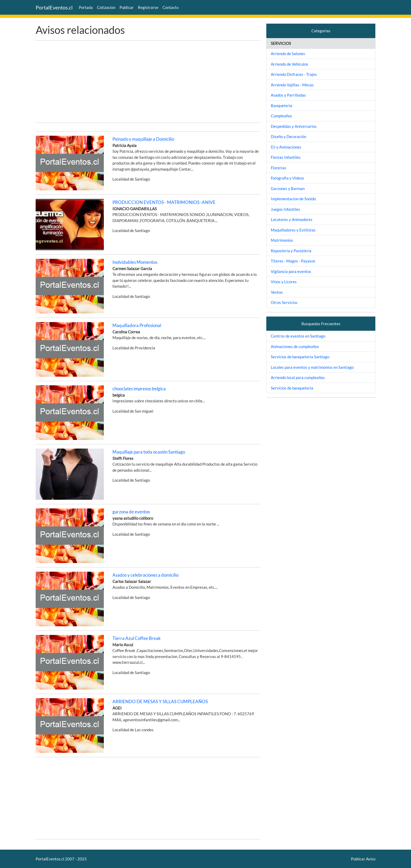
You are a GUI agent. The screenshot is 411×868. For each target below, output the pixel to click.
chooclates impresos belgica (139, 389)
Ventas (277, 292)
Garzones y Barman (288, 188)
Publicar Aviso (363, 859)
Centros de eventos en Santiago (298, 336)
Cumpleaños (281, 116)
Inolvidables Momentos (135, 262)
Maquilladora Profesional (137, 325)
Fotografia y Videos (287, 178)
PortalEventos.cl (54, 7)
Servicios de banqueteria (292, 388)
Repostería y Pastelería (291, 251)
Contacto (171, 7)
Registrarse (148, 7)
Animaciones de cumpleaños (295, 346)
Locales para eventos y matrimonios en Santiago (312, 367)
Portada (86, 7)
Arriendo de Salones (288, 54)
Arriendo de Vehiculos (290, 64)
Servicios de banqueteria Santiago (300, 357)
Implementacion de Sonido (293, 199)
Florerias (278, 168)
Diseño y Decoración (288, 136)
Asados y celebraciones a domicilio (145, 575)
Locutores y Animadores (292, 219)
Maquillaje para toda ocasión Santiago (149, 452)
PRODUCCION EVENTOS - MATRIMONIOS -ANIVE (164, 202)
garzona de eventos (131, 512)
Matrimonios (282, 240)
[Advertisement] (148, 82)
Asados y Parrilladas (288, 95)
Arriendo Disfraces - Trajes (294, 74)
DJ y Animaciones (286, 147)
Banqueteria (282, 106)
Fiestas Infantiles (286, 157)
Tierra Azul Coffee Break (137, 638)
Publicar (127, 7)
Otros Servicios (284, 302)
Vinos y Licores (284, 282)
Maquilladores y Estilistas (293, 230)
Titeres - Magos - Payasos (293, 261)
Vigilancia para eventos (291, 271)
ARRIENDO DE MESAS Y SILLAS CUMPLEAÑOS (160, 701)
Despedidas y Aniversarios (294, 126)
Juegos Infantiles (285, 209)
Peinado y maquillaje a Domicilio (143, 139)
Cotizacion (106, 7)
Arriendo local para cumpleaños (298, 377)
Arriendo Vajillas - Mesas (292, 85)
